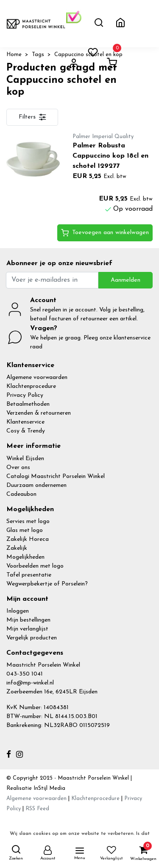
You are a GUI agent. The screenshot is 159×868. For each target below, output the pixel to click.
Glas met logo (25, 530)
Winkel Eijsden (25, 459)
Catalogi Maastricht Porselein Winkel (56, 476)
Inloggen (18, 611)
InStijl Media (49, 788)
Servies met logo (28, 522)
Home (14, 55)
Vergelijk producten (32, 638)
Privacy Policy (25, 395)
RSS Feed (37, 809)
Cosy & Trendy (26, 431)
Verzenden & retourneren (39, 413)
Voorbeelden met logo (35, 566)
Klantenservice (25, 422)
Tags (38, 55)
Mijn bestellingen (28, 620)
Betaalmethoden (28, 404)
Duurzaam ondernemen (36, 485)
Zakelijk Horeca (28, 539)
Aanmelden (126, 280)
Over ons (18, 468)
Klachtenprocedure (31, 386)
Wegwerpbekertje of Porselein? (47, 584)
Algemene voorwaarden (37, 377)
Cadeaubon (21, 494)
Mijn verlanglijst (27, 629)
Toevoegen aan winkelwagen (105, 233)
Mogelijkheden (25, 557)
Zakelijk (17, 548)
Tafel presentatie (29, 575)
